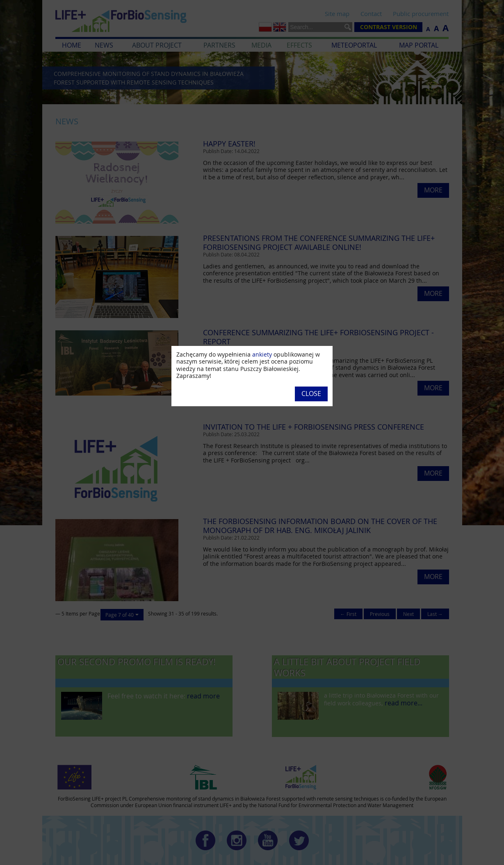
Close (311, 394)
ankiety (262, 354)
